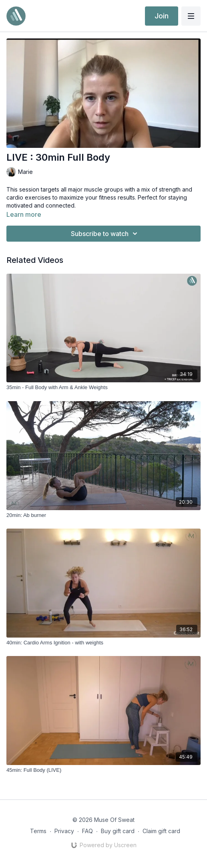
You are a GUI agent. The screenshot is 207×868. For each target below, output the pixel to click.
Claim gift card (161, 831)
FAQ (87, 831)
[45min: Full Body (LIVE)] (103, 770)
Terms (38, 831)
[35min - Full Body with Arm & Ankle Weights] (103, 388)
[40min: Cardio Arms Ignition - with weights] (103, 643)
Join (162, 16)
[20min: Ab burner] (103, 515)
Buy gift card (118, 831)
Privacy (64, 831)
